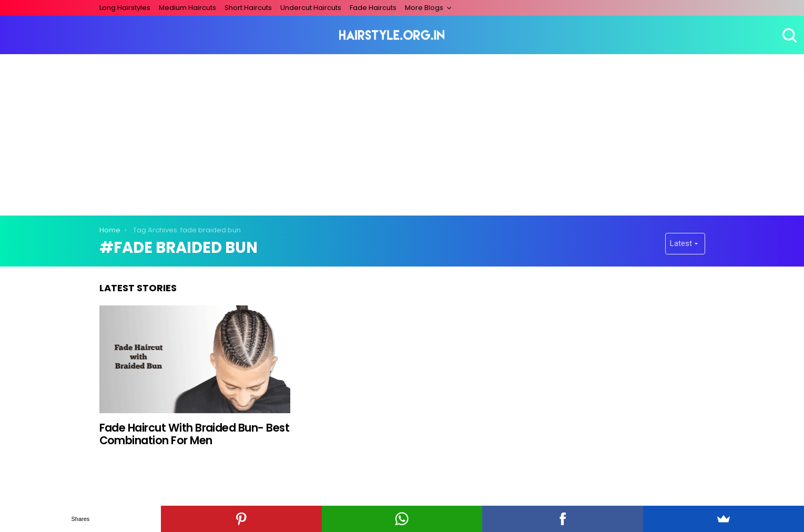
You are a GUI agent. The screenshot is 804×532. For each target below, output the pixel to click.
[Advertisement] (402, 133)
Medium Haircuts (187, 8)
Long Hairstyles (125, 8)
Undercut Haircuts (311, 8)
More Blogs (424, 8)
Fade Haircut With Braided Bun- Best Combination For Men (195, 434)
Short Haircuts (248, 8)
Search (788, 35)
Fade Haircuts (373, 8)
